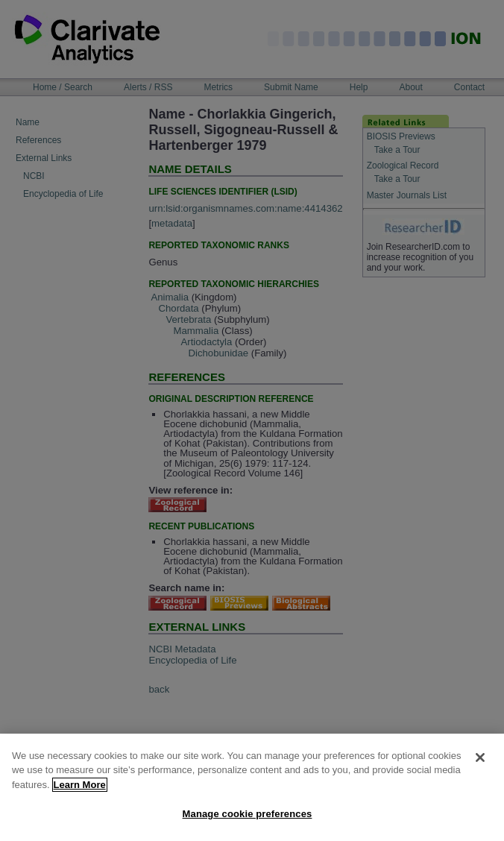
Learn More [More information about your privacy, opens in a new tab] (80, 792)
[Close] (480, 765)
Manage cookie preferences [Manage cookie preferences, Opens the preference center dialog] (248, 822)
